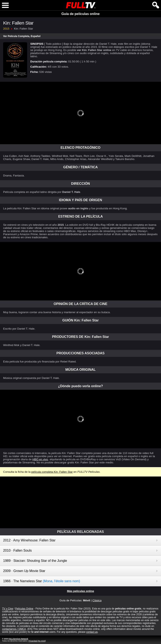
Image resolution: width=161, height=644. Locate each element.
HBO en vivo (40, 459)
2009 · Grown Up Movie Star (24, 571)
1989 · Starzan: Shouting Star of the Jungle (35, 561)
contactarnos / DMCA (14, 629)
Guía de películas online (80, 14)
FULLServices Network (18, 639)
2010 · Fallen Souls (17, 550)
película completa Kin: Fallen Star (52, 472)
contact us (92, 632)
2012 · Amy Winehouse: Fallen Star (29, 540)
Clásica (97, 600)
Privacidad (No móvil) (37, 641)
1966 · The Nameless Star (42, 581)
